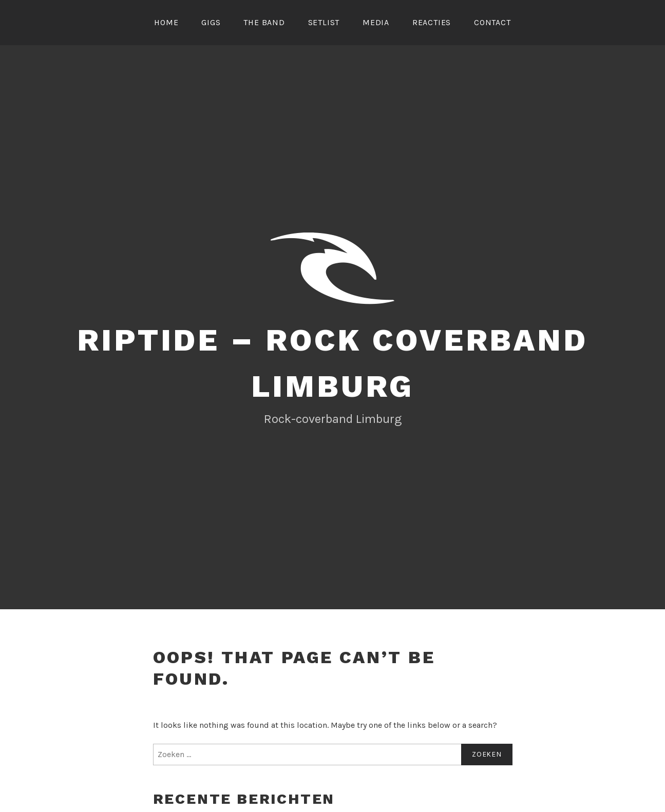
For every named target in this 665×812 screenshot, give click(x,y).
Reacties (432, 22)
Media (376, 22)
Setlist (324, 22)
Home (166, 22)
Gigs (211, 22)
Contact (492, 22)
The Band (264, 22)
